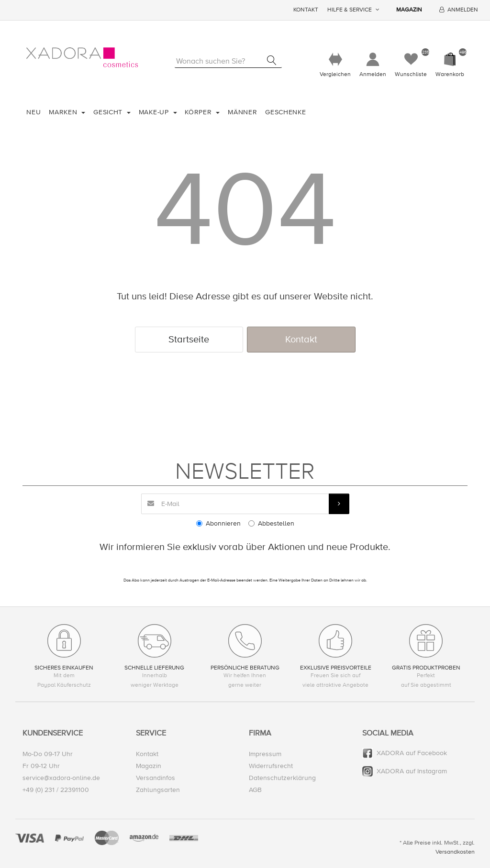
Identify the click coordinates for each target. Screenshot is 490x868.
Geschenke (285, 112)
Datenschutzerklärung (282, 778)
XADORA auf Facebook (412, 753)
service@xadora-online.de (61, 778)
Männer (242, 112)
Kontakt (306, 10)
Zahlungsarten (158, 790)
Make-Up (155, 112)
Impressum (265, 754)
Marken (64, 112)
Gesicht (109, 112)
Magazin (409, 10)
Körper (199, 112)
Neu (33, 112)
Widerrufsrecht (271, 766)
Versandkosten (455, 852)
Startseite (189, 339)
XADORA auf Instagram (412, 771)
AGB (255, 790)
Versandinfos (156, 778)
